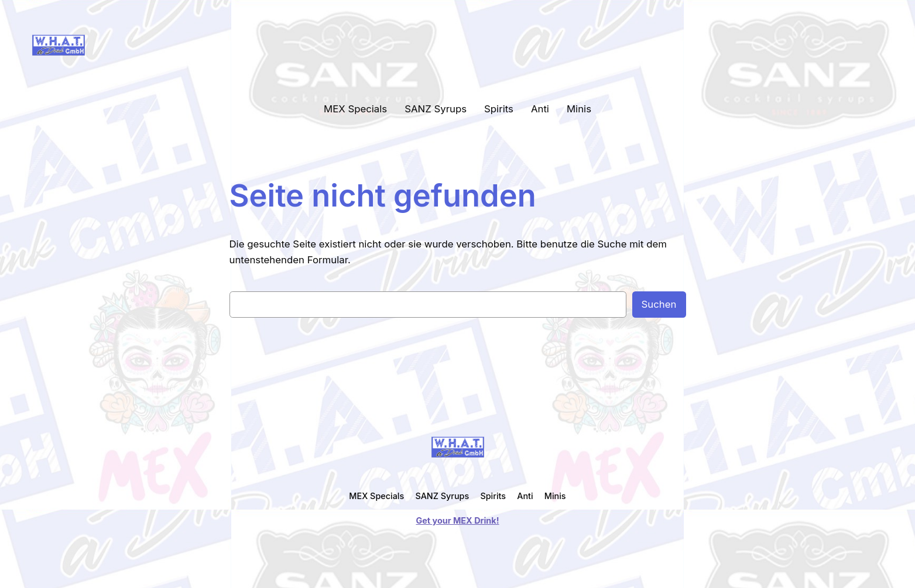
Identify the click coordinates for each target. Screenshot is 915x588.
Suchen (659, 304)
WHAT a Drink (138, 44)
